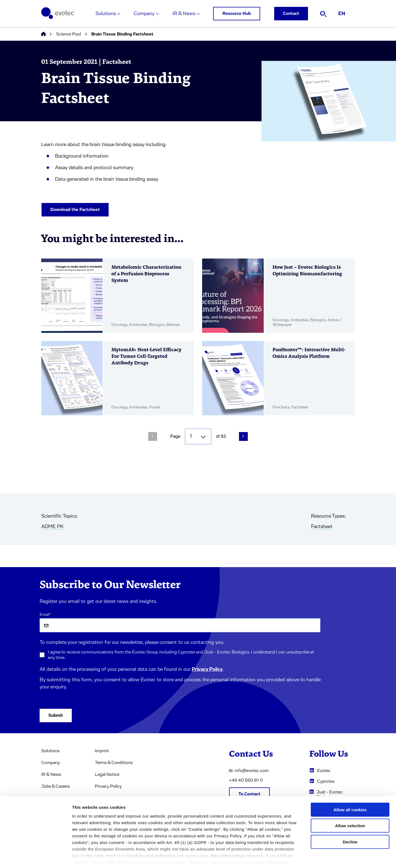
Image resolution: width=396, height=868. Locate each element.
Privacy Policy (207, 669)
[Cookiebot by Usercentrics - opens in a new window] (36, 857)
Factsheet (322, 527)
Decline (350, 815)
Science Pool (68, 34)
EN (342, 14)
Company (144, 14)
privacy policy (233, 836)
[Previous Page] (153, 436)
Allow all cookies (350, 783)
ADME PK (52, 527)
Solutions (106, 14)
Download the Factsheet (75, 210)
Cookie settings (291, 857)
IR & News (184, 14)
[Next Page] (243, 436)
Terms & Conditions (114, 763)
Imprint (102, 751)
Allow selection (350, 799)
